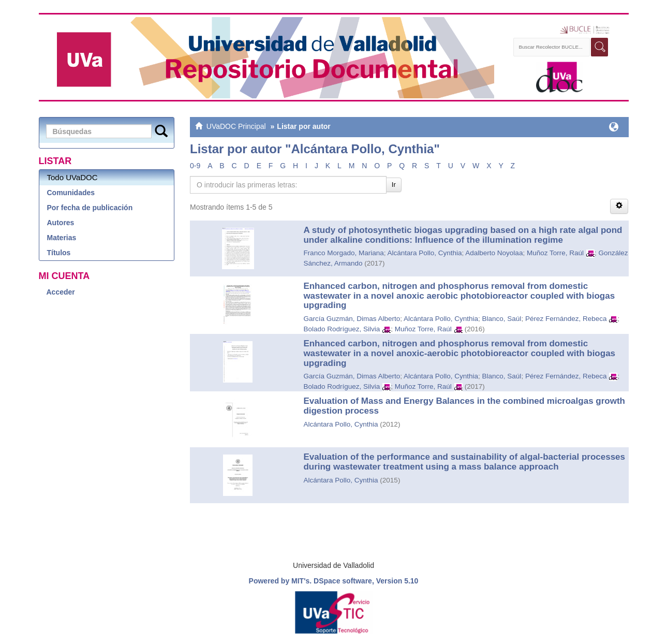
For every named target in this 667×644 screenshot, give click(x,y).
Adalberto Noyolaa (494, 253)
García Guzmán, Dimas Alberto (352, 319)
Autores (61, 223)
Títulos (59, 253)
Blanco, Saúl (502, 319)
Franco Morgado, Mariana (343, 253)
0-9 (195, 166)
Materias (62, 238)
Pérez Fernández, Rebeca (566, 319)
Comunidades (71, 193)
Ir (394, 185)
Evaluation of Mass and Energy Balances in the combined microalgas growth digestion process (464, 406)
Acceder (61, 292)
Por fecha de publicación (90, 208)
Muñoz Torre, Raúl (555, 253)
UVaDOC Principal (236, 126)
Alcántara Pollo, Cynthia (424, 253)
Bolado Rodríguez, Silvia (342, 329)
